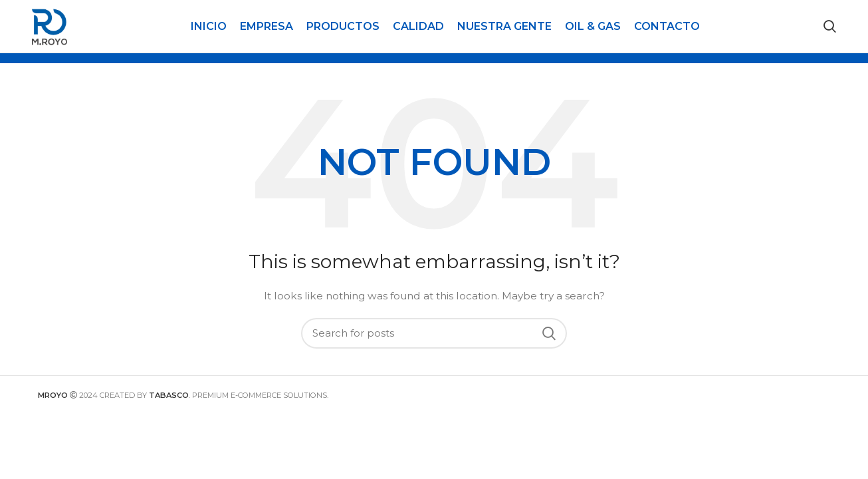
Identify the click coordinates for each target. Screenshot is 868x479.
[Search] (830, 35)
